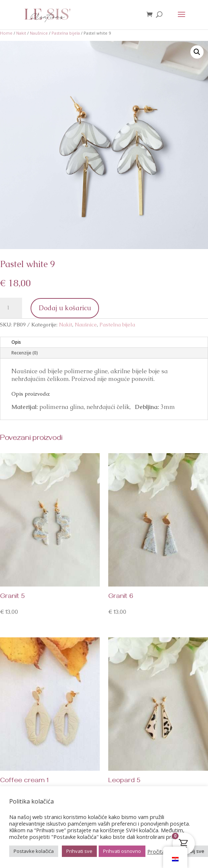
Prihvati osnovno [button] (122, 851)
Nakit (21, 33)
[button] (197, 52)
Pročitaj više (162, 851)
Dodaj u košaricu (65, 308)
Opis (16, 342)
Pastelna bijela (66, 33)
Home (6, 33)
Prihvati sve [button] (79, 851)
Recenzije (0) (25, 353)
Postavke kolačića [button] (34, 851)
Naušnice (39, 33)
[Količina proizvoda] (11, 308)
